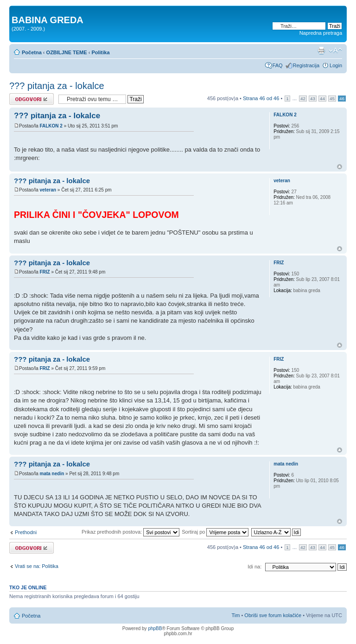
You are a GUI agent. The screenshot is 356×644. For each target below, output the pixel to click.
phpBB (155, 628)
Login (336, 65)
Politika (100, 52)
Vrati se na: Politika (37, 566)
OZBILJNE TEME (67, 52)
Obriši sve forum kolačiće (273, 615)
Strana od (261, 98)
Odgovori (32, 99)
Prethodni (26, 532)
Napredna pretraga (321, 33)
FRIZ (44, 272)
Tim (235, 615)
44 (322, 99)
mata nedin (52, 474)
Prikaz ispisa (321, 51)
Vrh (340, 167)
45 (332, 99)
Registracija (306, 65)
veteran (48, 190)
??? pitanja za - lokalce (57, 86)
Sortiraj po (215, 532)
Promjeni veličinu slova (335, 51)
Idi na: (254, 567)
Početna (32, 52)
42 (303, 99)
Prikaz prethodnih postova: (130, 532)
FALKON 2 (51, 126)
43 (313, 99)
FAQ (278, 65)
